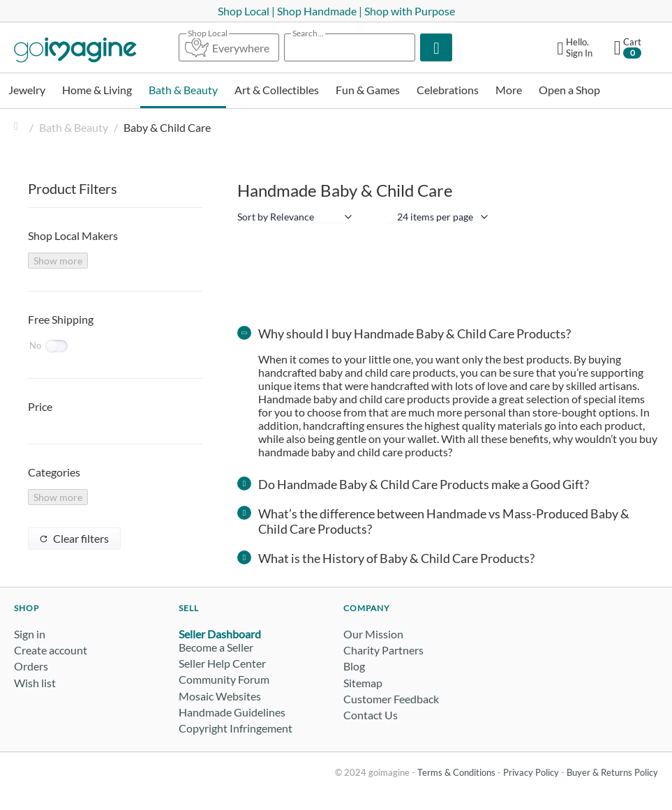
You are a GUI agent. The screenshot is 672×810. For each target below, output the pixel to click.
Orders (31, 666)
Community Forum (224, 679)
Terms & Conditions (456, 772)
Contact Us (371, 715)
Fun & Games (368, 90)
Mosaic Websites (220, 696)
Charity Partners (383, 650)
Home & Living (97, 90)
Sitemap (363, 683)
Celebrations (448, 90)
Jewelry (27, 90)
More (509, 90)
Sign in (30, 634)
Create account (51, 650)
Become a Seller (216, 647)
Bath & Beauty (183, 90)
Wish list (35, 683)
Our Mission (373, 634)
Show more (58, 261)
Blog (354, 666)
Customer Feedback (391, 699)
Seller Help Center (222, 663)
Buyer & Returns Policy (612, 772)
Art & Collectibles (277, 90)
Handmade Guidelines (232, 712)
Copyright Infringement (236, 728)
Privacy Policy (531, 772)
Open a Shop (569, 90)
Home (20, 127)
